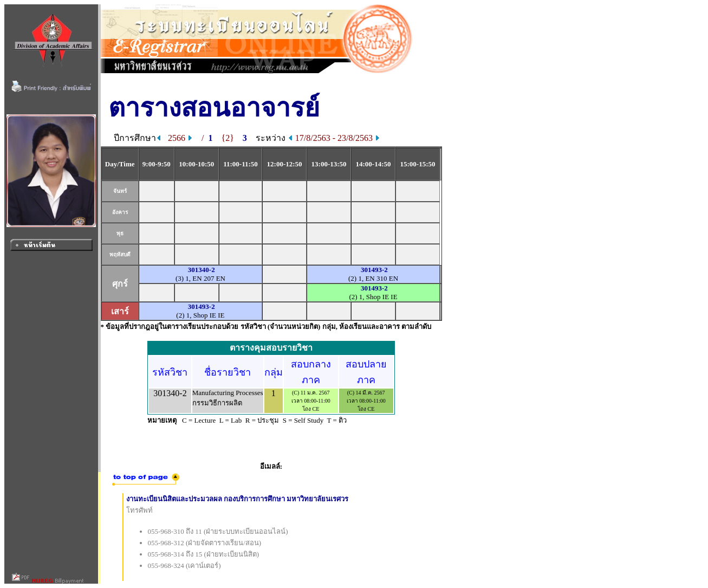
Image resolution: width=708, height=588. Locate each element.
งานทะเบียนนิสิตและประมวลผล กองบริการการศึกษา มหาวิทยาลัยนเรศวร (238, 499)
